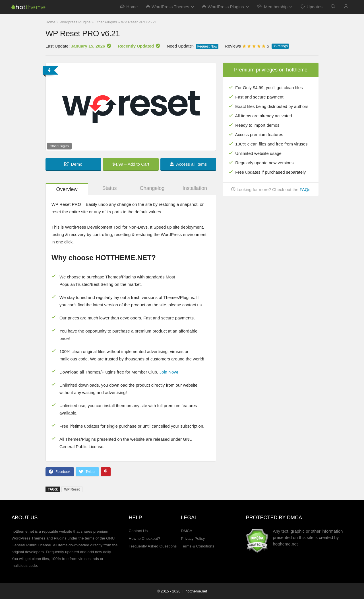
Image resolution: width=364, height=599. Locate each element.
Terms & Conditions (197, 546)
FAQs (305, 189)
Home (129, 7)
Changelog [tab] (152, 188)
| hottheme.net (194, 591)
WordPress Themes (168, 7)
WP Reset (72, 489)
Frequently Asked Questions (153, 546)
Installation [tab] (195, 188)
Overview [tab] (67, 189)
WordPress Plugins (223, 7)
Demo (73, 164)
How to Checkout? (144, 539)
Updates (311, 6)
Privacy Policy (193, 539)
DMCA (187, 531)
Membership (272, 7)
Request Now (207, 46)
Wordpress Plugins (75, 22)
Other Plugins (106, 22)
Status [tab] (109, 188)
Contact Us (138, 531)
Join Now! (169, 372)
